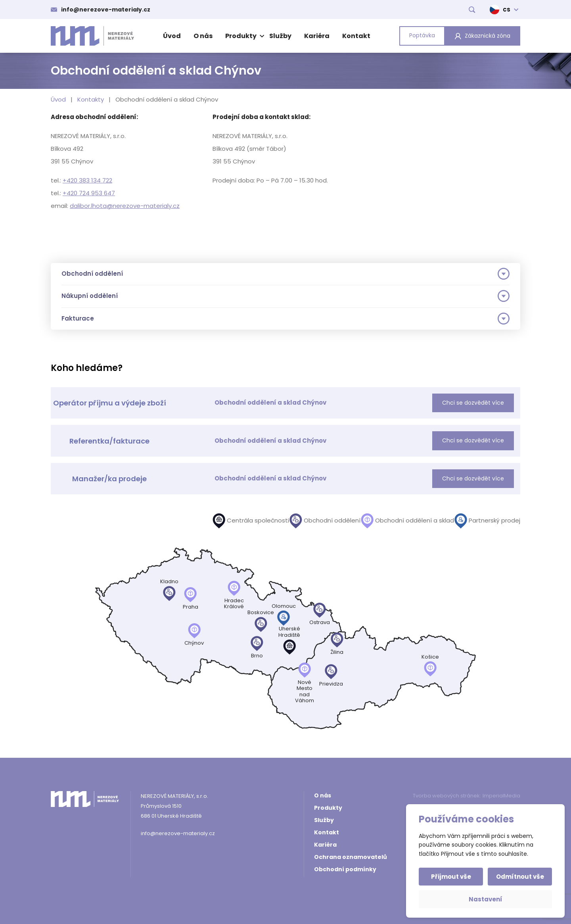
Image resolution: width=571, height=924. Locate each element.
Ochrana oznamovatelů (351, 857)
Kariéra (317, 36)
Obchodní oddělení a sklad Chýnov (270, 402)
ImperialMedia (501, 796)
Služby (280, 36)
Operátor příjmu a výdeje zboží (110, 403)
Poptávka (422, 35)
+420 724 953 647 (89, 193)
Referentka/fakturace (109, 441)
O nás (203, 36)
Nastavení (486, 899)
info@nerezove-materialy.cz (106, 10)
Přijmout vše (451, 877)
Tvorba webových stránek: (447, 796)
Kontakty (91, 99)
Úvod (172, 36)
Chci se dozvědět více (473, 403)
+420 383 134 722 (87, 180)
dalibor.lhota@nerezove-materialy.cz (125, 206)
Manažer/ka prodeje (109, 479)
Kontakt (356, 36)
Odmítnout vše (520, 877)
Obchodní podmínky (345, 869)
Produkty (244, 36)
